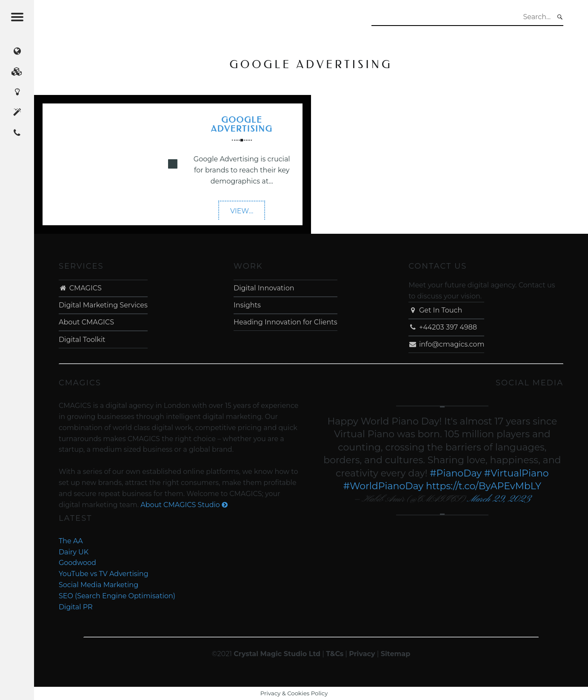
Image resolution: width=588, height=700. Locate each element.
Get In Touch (435, 310)
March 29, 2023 (498, 499)
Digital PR (76, 607)
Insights (247, 305)
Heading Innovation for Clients (285, 322)
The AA (71, 541)
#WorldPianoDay (384, 486)
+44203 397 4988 (443, 327)
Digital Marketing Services (103, 305)
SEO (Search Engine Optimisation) (117, 596)
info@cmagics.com (446, 344)
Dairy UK (74, 552)
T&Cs (335, 654)
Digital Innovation (264, 288)
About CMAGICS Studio (184, 505)
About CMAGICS (86, 322)
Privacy (362, 654)
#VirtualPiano (517, 473)
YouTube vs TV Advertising (104, 574)
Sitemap (396, 654)
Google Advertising (242, 124)
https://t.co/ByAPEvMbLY (484, 486)
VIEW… (248, 214)
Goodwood (77, 563)
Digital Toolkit (82, 340)
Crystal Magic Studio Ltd (277, 654)
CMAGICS (80, 288)
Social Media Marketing (98, 585)
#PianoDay (456, 473)
